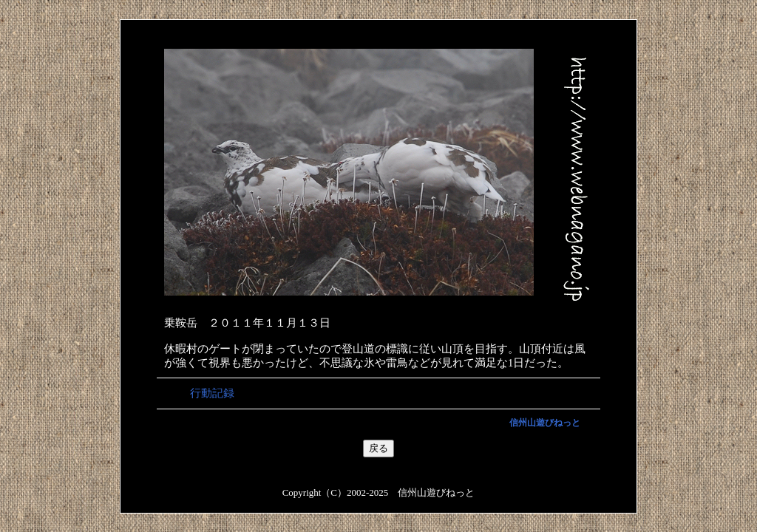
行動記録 (212, 393)
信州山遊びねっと (545, 423)
